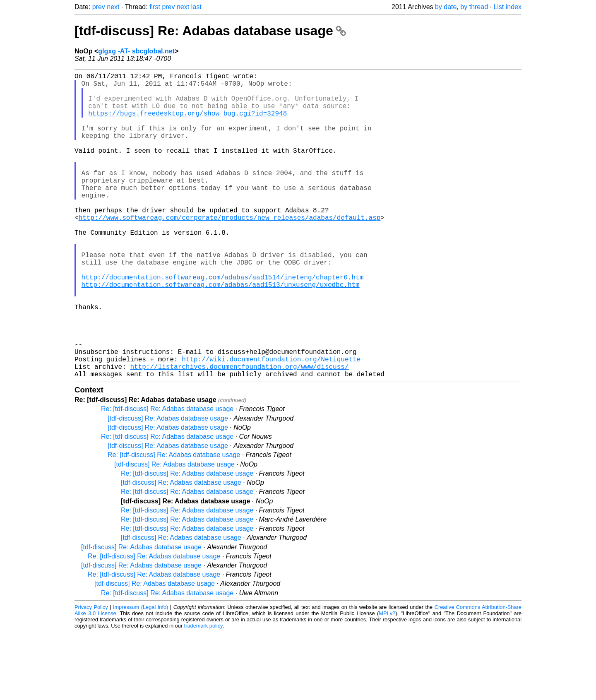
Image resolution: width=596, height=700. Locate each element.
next (113, 7)
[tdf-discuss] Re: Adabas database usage (210, 31)
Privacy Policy (91, 675)
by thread (474, 7)
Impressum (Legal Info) (141, 675)
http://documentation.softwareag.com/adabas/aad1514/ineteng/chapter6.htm (223, 323)
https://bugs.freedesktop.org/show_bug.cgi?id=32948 (187, 123)
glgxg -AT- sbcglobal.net (136, 51)
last (196, 7)
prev (99, 7)
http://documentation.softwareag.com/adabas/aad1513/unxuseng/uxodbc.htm (221, 332)
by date (446, 7)
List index (507, 7)
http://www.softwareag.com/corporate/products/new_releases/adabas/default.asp (230, 250)
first (155, 7)
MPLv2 (387, 681)
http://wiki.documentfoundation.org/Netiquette (271, 423)
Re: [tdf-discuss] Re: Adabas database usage (167, 477)
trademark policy (203, 694)
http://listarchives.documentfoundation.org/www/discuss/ (239, 433)
